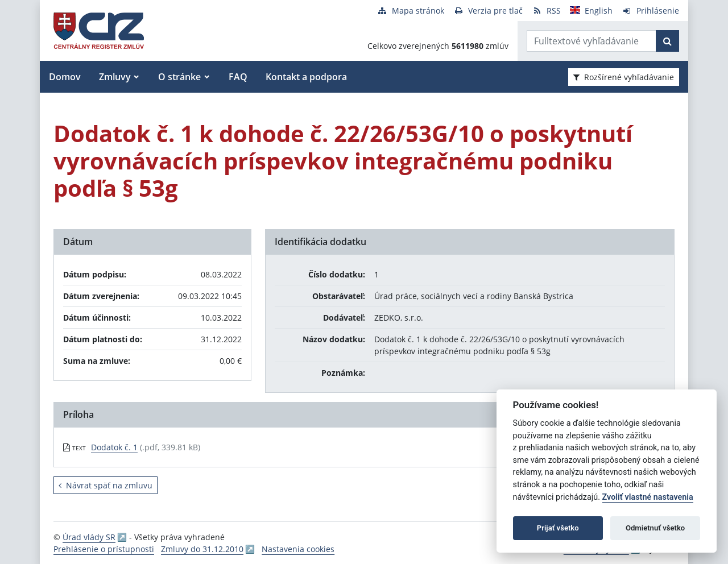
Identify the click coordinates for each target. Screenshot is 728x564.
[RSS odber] (546, 11)
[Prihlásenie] (650, 11)
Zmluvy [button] (115, 77)
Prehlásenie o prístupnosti (104, 549)
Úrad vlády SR (89, 537)
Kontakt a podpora (306, 77)
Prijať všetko (558, 528)
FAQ (238, 77)
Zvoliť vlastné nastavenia (648, 497)
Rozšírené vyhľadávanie (624, 77)
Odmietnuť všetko (655, 528)
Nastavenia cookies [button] (298, 549)
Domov (65, 77)
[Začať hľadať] (667, 41)
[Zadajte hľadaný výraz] (591, 41)
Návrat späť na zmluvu (106, 485)
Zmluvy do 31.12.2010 (202, 549)
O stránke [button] (179, 77)
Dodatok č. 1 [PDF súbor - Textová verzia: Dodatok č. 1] (114, 447)
